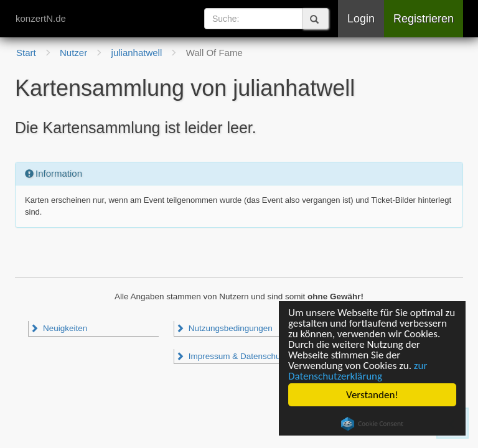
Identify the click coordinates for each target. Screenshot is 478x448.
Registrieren (424, 19)
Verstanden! (372, 395)
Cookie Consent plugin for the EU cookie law (372, 424)
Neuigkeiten (59, 328)
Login (361, 19)
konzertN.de (41, 18)
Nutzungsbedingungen (224, 328)
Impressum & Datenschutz (231, 356)
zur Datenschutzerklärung (358, 371)
